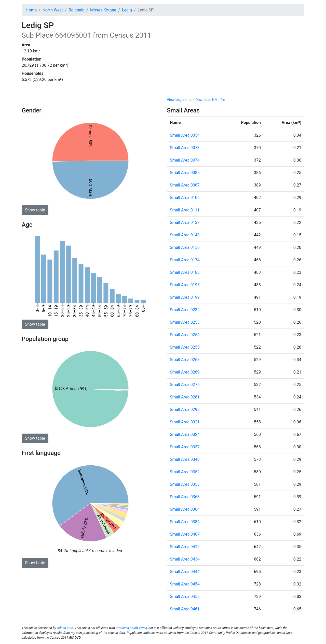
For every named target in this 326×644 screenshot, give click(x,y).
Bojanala (77, 10)
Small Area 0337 (185, 447)
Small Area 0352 (185, 472)
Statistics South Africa (131, 628)
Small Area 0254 (185, 335)
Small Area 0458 (185, 597)
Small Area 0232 (185, 310)
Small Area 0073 (185, 148)
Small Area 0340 (185, 459)
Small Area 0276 (185, 385)
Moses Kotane (103, 10)
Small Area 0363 (185, 497)
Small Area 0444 (185, 572)
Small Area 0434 (185, 559)
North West (53, 10)
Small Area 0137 (185, 223)
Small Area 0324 (185, 434)
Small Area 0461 (185, 609)
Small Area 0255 (185, 347)
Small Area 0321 (185, 422)
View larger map (180, 100)
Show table (35, 210)
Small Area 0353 (185, 484)
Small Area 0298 (185, 410)
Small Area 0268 (185, 360)
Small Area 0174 (185, 260)
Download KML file (210, 100)
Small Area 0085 (185, 173)
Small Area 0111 (185, 210)
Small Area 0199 (185, 297)
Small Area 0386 (185, 522)
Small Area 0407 (185, 534)
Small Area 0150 (185, 247)
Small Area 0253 (185, 322)
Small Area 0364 (185, 509)
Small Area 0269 (185, 372)
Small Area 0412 (185, 547)
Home (31, 10)
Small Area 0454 (185, 584)
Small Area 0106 (185, 198)
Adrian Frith (65, 628)
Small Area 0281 (185, 397)
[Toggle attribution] (299, 92)
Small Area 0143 (185, 235)
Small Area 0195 (185, 285)
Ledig (127, 10)
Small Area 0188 (185, 272)
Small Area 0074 (185, 160)
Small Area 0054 (185, 135)
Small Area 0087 (185, 185)
